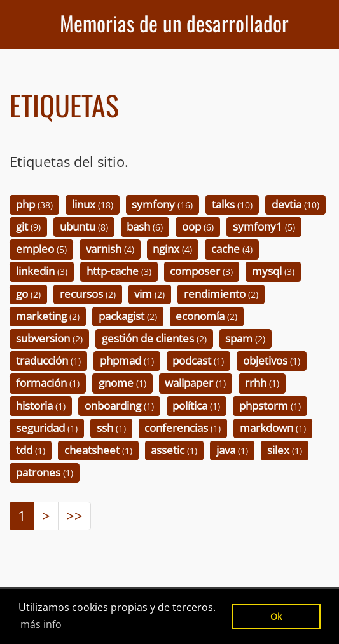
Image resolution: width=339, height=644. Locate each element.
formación (48, 383)
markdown (273, 428)
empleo (41, 249)
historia (41, 406)
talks (232, 204)
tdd (31, 450)
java (232, 450)
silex (285, 450)
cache (232, 249)
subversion (49, 338)
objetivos (272, 361)
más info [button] (41, 624)
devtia (295, 204)
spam (245, 338)
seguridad (47, 428)
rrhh (262, 383)
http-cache (119, 272)
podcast (198, 361)
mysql (273, 272)
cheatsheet (98, 450)
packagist (128, 316)
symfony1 (264, 226)
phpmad (127, 361)
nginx (172, 249)
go (28, 294)
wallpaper (195, 383)
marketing (48, 316)
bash (145, 226)
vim (149, 294)
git (28, 226)
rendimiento (221, 294)
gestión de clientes (154, 338)
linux (93, 204)
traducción (48, 361)
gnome (122, 383)
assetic (174, 450)
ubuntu (84, 226)
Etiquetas (64, 105)
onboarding (119, 406)
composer (201, 272)
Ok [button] (276, 616)
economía (206, 316)
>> (74, 516)
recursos (88, 294)
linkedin (42, 272)
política (196, 406)
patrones (45, 472)
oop (198, 226)
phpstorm (270, 406)
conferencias (183, 428)
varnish (110, 249)
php (34, 204)
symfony (162, 204)
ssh (111, 428)
